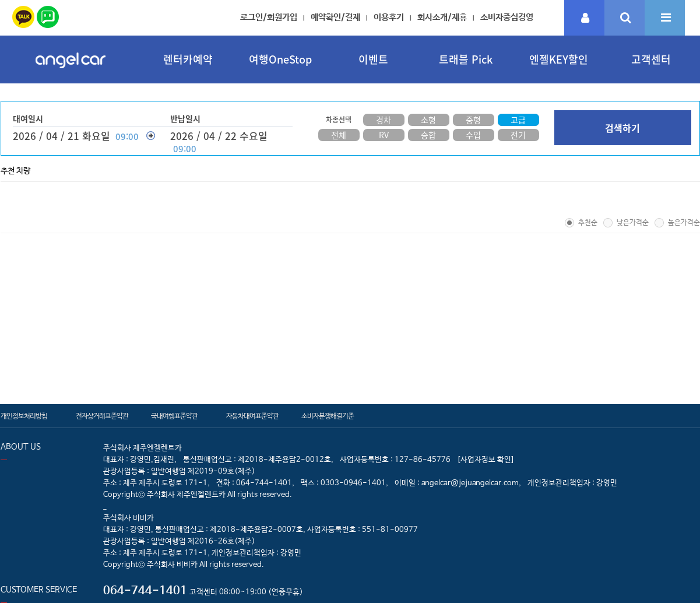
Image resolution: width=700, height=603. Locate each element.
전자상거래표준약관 (102, 416)
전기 (518, 135)
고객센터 (651, 59)
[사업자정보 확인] (486, 460)
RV (384, 135)
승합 (428, 135)
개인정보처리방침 (24, 416)
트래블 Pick (466, 59)
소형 (428, 120)
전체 (339, 135)
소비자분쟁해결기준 (328, 416)
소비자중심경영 (507, 17)
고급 (518, 120)
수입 (473, 135)
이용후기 (389, 17)
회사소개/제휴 (442, 17)
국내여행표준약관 (174, 416)
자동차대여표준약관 (252, 416)
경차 (384, 120)
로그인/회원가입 (269, 17)
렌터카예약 (188, 59)
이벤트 (373, 59)
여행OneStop (280, 59)
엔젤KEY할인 (559, 59)
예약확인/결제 (335, 17)
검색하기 (622, 128)
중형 (473, 120)
